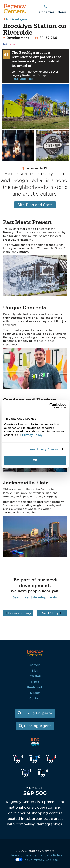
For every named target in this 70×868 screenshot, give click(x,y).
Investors (35, 676)
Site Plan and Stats (35, 205)
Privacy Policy (52, 855)
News (35, 682)
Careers (35, 665)
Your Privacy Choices (44, 449)
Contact (35, 698)
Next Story (50, 613)
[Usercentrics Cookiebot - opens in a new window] (50, 406)
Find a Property (38, 713)
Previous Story (20, 613)
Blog (35, 671)
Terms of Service (23, 855)
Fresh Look (35, 687)
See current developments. (35, 597)
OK (35, 460)
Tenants (35, 693)
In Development (18, 19)
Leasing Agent (38, 726)
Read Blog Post (22, 79)
